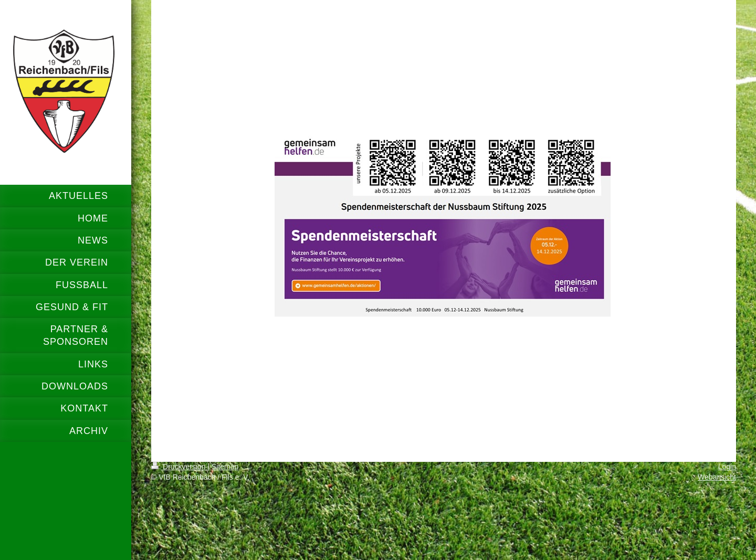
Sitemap (225, 467)
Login (727, 467)
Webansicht (717, 477)
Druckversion (179, 467)
